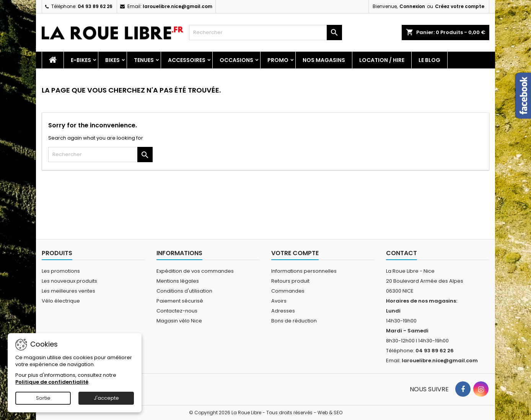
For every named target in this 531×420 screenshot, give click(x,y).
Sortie (43, 398)
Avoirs (279, 301)
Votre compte (295, 253)
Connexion (412, 6)
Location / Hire (382, 60)
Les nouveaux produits (69, 281)
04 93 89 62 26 (95, 6)
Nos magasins (324, 60)
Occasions (236, 60)
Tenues (144, 60)
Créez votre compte (460, 6)
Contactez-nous (177, 311)
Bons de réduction (294, 321)
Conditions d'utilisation (184, 291)
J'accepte (106, 398)
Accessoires (187, 60)
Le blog (429, 60)
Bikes (112, 60)
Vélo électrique (61, 301)
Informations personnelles (304, 271)
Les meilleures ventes (68, 291)
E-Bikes (81, 60)
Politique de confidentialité (52, 382)
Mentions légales (178, 281)
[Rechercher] (265, 33)
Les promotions (61, 271)
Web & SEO (330, 413)
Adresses (283, 311)
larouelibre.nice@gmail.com (178, 6)
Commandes (288, 291)
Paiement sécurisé (180, 301)
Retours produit (290, 281)
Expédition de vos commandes (195, 271)
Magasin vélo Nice (179, 321)
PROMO (278, 60)
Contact (402, 253)
